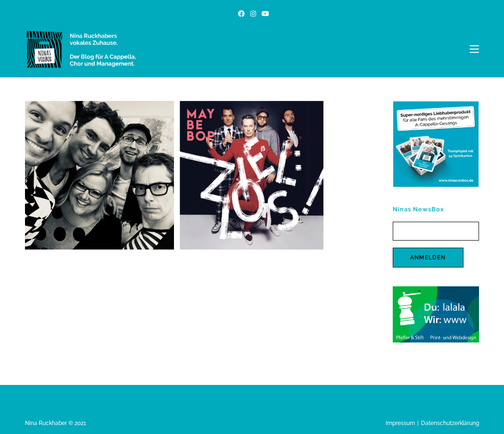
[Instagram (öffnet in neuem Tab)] (253, 14)
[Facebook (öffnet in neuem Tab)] (241, 14)
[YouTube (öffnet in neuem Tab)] (264, 14)
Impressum (400, 423)
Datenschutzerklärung (450, 423)
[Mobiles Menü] (474, 49)
